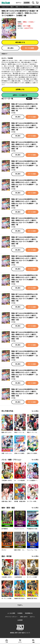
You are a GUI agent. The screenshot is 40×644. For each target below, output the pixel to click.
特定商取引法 (29, 613)
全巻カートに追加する (20, 95)
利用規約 (20, 613)
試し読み (11, 48)
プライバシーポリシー (11, 617)
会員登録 (27, 3)
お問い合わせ (24, 617)
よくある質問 (11, 613)
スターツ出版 (27, 26)
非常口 (25, 22)
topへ (20, 605)
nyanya (20, 24)
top (7, 642)
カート (20, 642)
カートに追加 (30, 48)
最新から (36, 99)
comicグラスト (29, 28)
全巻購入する (20, 89)
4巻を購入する (20, 42)
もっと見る (35, 411)
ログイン (19, 3)
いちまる (31, 22)
